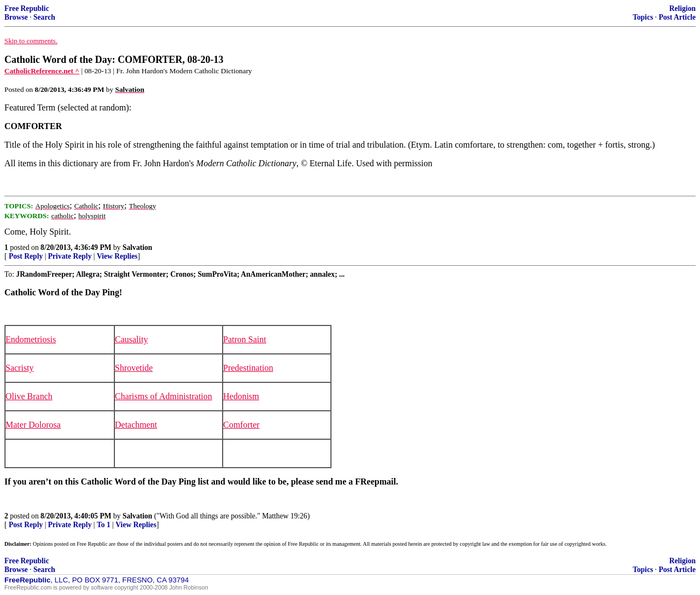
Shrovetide (134, 368)
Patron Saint (245, 339)
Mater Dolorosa (33, 425)
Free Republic (27, 8)
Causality (131, 339)
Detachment (136, 425)
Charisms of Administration (164, 396)
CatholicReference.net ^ (42, 71)
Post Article (677, 17)
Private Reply (70, 256)
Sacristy (20, 368)
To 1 (104, 525)
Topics (643, 17)
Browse (16, 17)
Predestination (248, 368)
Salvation (137, 247)
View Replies (117, 256)
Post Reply (26, 256)
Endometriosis (31, 339)
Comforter (241, 425)
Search (44, 17)
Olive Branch (29, 396)
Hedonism (241, 396)
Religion (682, 8)
